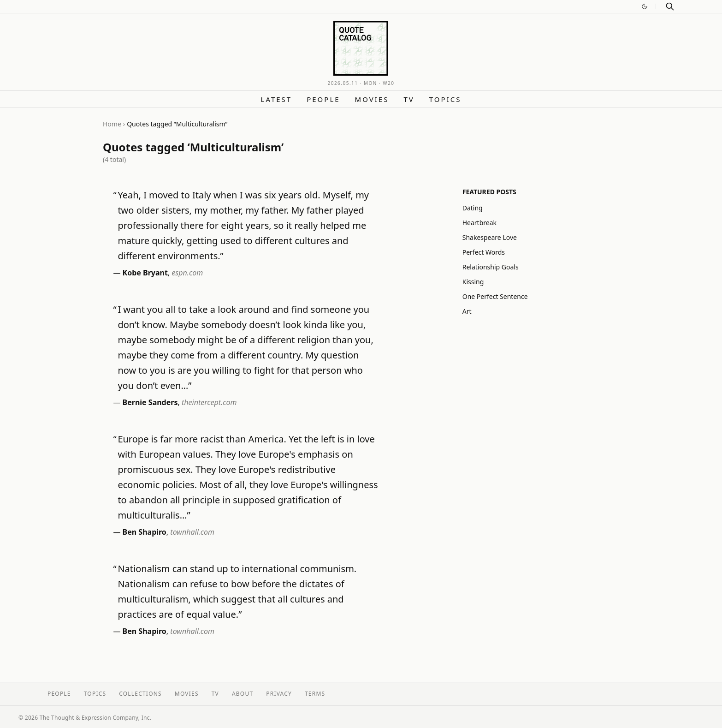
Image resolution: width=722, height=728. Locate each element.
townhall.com (192, 532)
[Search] (670, 6)
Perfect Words (484, 252)
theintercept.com (209, 402)
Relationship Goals (491, 267)
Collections (140, 694)
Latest (277, 99)
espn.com (187, 273)
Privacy (279, 694)
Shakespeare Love (490, 237)
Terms (315, 694)
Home (112, 124)
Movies (372, 99)
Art (467, 311)
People (323, 99)
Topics (445, 99)
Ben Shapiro (145, 532)
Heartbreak (479, 223)
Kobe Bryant (145, 273)
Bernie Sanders (150, 402)
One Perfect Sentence (495, 296)
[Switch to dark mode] (645, 6)
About (243, 694)
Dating (473, 208)
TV (409, 99)
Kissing (473, 282)
